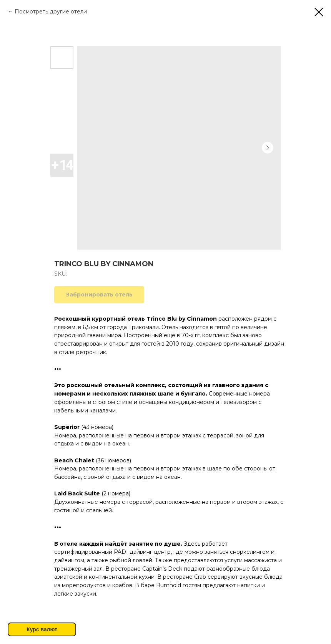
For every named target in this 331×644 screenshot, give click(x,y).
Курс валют (42, 629)
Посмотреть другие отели (51, 12)
